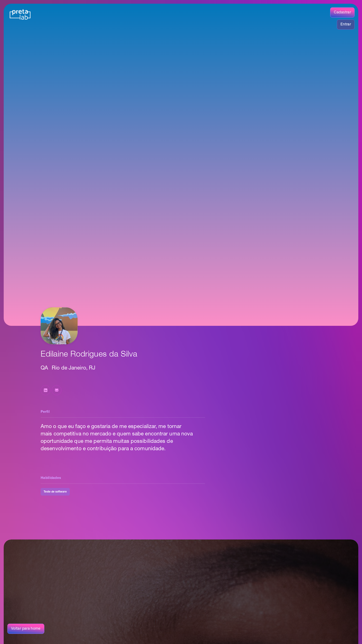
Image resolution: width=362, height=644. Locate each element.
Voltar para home (26, 629)
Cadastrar (342, 12)
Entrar (346, 25)
